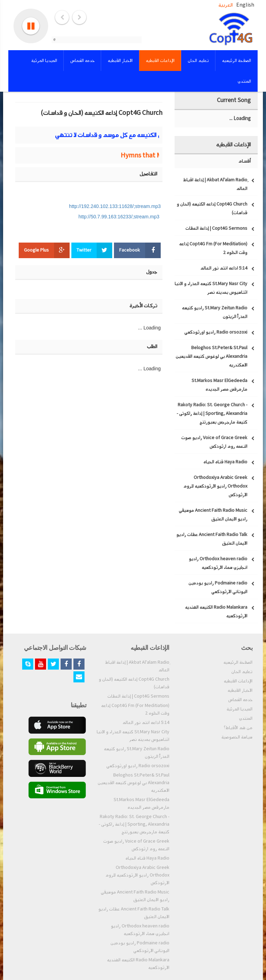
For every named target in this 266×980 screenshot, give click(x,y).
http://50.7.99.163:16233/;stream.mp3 (119, 217)
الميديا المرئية (240, 709)
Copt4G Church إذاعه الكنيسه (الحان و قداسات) (134, 683)
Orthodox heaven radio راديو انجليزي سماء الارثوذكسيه (140, 930)
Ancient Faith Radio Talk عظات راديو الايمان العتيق (134, 913)
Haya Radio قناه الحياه (147, 858)
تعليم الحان (242, 672)
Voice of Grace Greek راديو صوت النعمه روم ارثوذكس (136, 845)
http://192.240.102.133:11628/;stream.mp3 (115, 206)
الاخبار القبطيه (240, 690)
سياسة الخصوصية (237, 737)
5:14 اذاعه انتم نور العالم (146, 723)
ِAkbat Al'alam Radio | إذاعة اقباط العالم (137, 666)
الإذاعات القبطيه (238, 681)
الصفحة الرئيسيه (238, 662)
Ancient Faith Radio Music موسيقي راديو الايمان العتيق (135, 896)
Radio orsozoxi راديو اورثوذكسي (138, 766)
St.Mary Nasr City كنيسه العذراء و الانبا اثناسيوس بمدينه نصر (133, 736)
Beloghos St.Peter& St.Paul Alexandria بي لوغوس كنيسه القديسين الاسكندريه (134, 783)
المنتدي (246, 718)
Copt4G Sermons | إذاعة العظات (138, 696)
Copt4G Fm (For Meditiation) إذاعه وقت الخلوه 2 (135, 709)
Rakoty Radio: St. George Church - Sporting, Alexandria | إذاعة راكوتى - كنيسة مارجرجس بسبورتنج (134, 824)
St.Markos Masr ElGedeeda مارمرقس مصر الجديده (141, 804)
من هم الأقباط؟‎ (238, 728)
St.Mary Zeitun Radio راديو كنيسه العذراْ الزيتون (137, 753)
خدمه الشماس (240, 700)
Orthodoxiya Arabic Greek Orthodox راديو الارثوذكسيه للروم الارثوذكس (137, 875)
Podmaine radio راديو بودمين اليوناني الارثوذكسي (140, 947)
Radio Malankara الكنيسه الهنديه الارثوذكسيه (138, 964)
